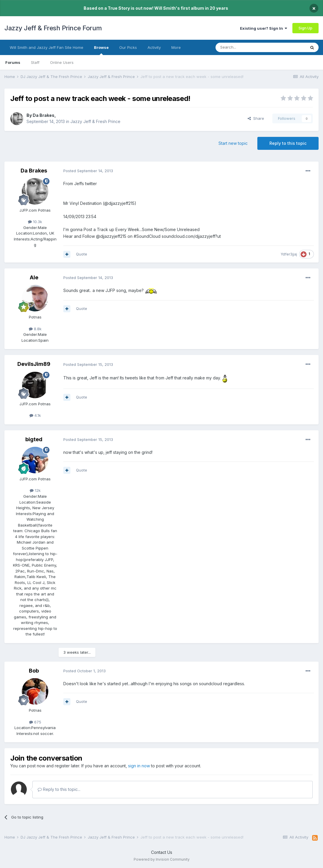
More (176, 47)
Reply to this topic (288, 143)
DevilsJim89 (34, 364)
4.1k (35, 415)
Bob (34, 671)
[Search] (246, 47)
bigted (34, 439)
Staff (35, 62)
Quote (82, 254)
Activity (154, 47)
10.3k (35, 222)
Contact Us (162, 852)
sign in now (139, 766)
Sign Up (305, 28)
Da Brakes (44, 115)
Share (256, 118)
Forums (13, 62)
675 (35, 722)
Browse (101, 50)
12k (35, 490)
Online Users (62, 62)
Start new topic (233, 143)
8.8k (35, 329)
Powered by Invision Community (162, 859)
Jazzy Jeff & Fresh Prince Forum (53, 28)
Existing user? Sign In (264, 28)
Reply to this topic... (59, 789)
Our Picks (128, 47)
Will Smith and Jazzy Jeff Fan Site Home (47, 47)
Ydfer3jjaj (289, 254)
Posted (88, 171)
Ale (34, 277)
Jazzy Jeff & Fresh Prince (95, 121)
